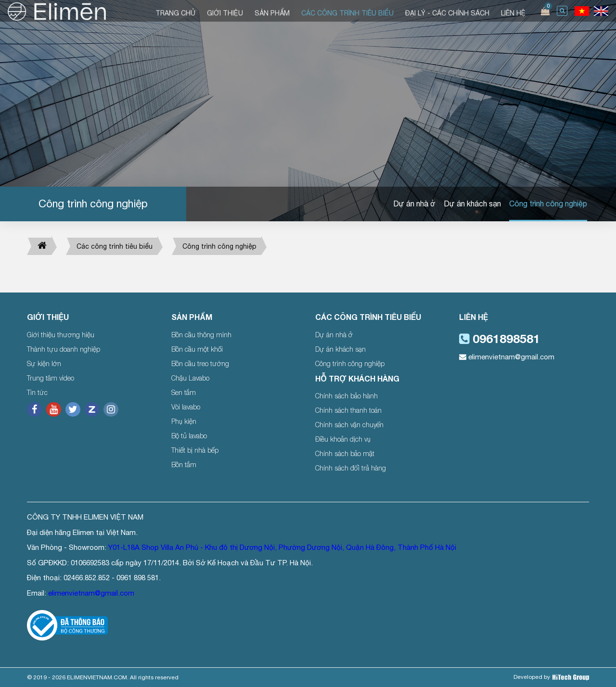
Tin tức (37, 392)
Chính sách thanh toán (348, 410)
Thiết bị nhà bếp (195, 450)
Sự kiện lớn (44, 363)
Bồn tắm (184, 464)
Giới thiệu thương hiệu (61, 335)
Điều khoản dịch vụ (343, 439)
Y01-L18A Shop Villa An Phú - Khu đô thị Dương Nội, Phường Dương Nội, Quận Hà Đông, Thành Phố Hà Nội (282, 547)
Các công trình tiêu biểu (115, 246)
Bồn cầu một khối (197, 349)
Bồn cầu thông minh (201, 335)
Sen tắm (184, 392)
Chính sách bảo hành (346, 396)
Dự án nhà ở (414, 204)
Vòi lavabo (186, 407)
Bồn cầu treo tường (200, 363)
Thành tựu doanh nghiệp (64, 349)
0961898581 (500, 338)
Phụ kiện (184, 421)
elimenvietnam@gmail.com (507, 357)
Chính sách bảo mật (345, 453)
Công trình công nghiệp (548, 204)
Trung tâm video (51, 378)
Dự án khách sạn (472, 204)
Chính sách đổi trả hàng (351, 468)
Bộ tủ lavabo (189, 436)
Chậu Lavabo (190, 378)
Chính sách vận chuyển (349, 425)
